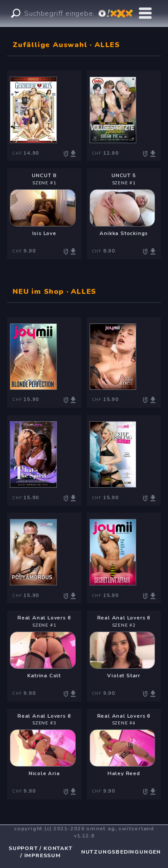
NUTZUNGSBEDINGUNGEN (121, 852)
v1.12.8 (84, 836)
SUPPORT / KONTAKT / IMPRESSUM (41, 852)
